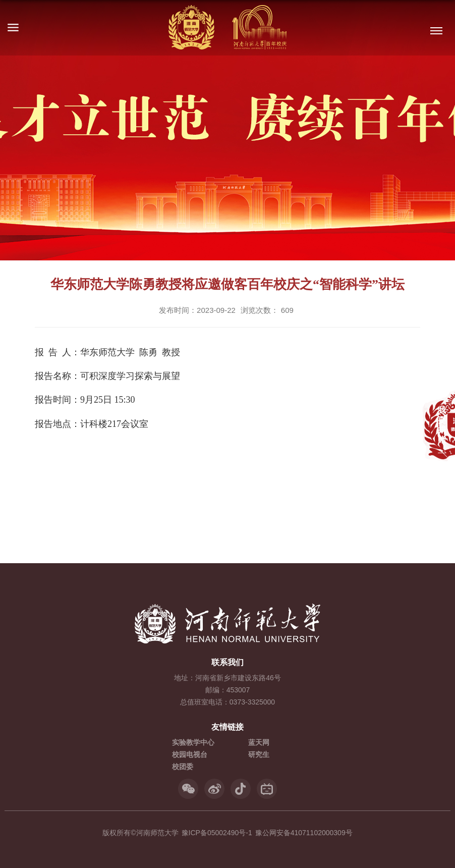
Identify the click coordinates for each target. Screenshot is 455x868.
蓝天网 (259, 742)
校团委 (183, 767)
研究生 (259, 754)
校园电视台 (190, 754)
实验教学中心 (193, 742)
